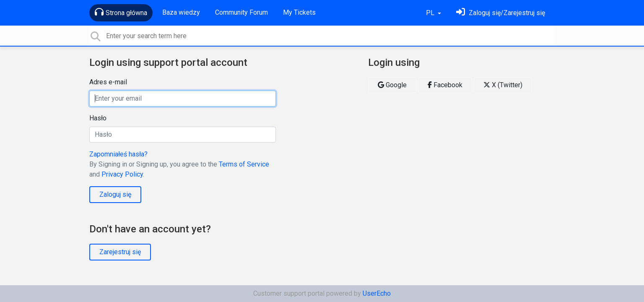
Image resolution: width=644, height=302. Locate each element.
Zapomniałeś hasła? (118, 154)
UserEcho (377, 293)
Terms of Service (244, 164)
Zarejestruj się (120, 252)
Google (392, 85)
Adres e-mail (108, 82)
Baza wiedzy (181, 12)
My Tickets (299, 12)
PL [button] (431, 13)
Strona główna (121, 12)
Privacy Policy (122, 174)
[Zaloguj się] (501, 13)
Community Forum (241, 12)
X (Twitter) (503, 85)
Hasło (98, 118)
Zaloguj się (115, 194)
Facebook (445, 85)
